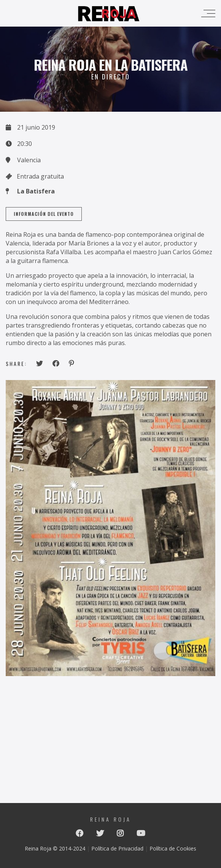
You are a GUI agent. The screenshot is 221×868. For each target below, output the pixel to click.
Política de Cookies (173, 847)
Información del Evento (44, 214)
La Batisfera (36, 191)
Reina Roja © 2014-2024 (55, 847)
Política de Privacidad (117, 847)
